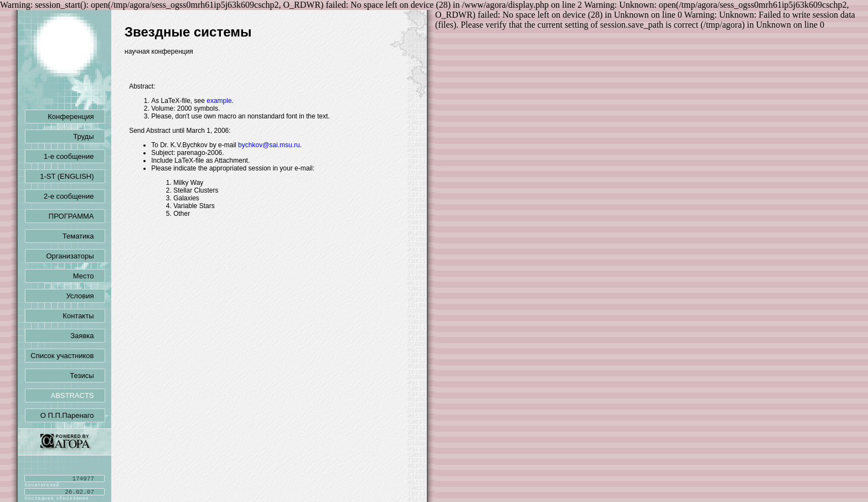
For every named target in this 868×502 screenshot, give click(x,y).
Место (89, 276)
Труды (89, 136)
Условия (85, 296)
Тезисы (87, 376)
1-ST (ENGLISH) (72, 176)
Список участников (68, 356)
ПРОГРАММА (77, 216)
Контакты (84, 316)
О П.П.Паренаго (73, 415)
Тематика (84, 236)
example (219, 101)
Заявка (87, 336)
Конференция (76, 117)
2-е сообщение (74, 196)
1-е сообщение (74, 156)
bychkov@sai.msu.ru (269, 145)
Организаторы (76, 256)
